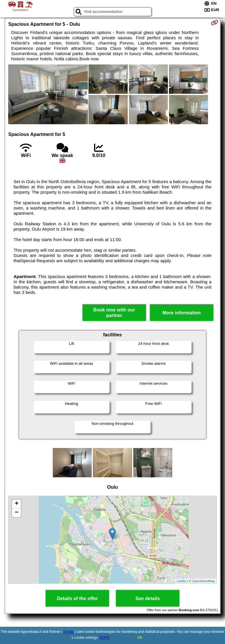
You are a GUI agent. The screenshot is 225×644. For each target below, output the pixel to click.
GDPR (105, 638)
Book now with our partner (114, 313)
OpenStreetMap (204, 581)
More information (181, 313)
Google (68, 632)
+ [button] (17, 504)
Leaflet (181, 581)
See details (148, 598)
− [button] (17, 513)
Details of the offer (77, 598)
